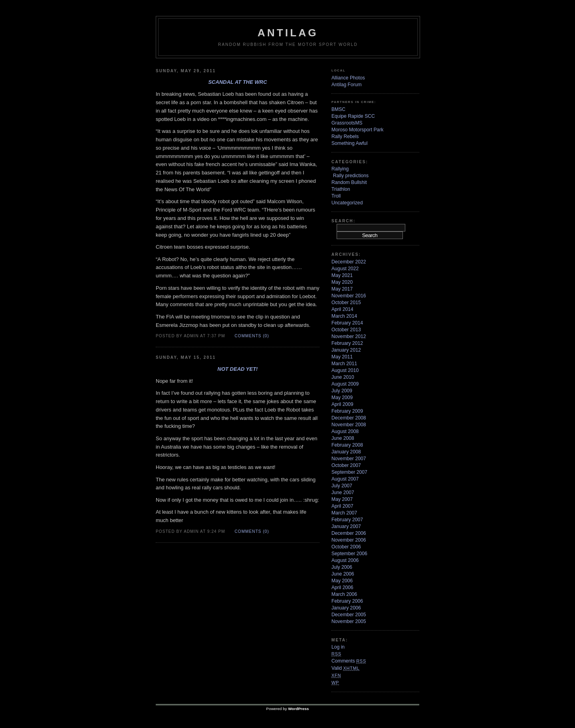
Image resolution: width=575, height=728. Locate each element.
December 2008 (349, 418)
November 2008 (349, 425)
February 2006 (347, 601)
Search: (343, 221)
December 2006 (349, 533)
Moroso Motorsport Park (357, 130)
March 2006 (344, 594)
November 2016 (349, 296)
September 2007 (349, 472)
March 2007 (344, 513)
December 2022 (349, 262)
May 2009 (342, 398)
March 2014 (344, 316)
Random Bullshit (349, 182)
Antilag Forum (347, 85)
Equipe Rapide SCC (353, 116)
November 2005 (349, 621)
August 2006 (345, 560)
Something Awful (349, 143)
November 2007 (349, 459)
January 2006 (346, 608)
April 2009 (342, 404)
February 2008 (347, 445)
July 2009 (342, 391)
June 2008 (343, 438)
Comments (349, 661)
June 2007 (343, 493)
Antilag (288, 33)
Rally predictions (351, 176)
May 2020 (342, 282)
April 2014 (342, 309)
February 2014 (347, 323)
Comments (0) (252, 336)
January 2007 (346, 526)
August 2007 (345, 479)
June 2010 (343, 377)
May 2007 (342, 499)
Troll (336, 196)
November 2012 (349, 336)
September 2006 (349, 554)
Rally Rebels (345, 136)
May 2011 (342, 357)
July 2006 (342, 567)
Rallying (340, 169)
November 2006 (349, 540)
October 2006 (346, 547)
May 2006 (342, 581)
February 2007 (347, 520)
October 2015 (346, 303)
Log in (338, 647)
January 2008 (346, 452)
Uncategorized (347, 203)
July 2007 (342, 486)
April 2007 (342, 506)
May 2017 (342, 289)
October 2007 (346, 465)
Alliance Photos (348, 78)
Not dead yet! (238, 369)
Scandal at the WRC (237, 82)
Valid (345, 668)
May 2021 (342, 275)
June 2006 (343, 574)
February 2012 (347, 343)
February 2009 (347, 411)
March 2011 (344, 364)
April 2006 (342, 588)
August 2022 (345, 269)
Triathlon (341, 189)
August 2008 (345, 431)
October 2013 (346, 330)
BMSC (338, 109)
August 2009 (345, 384)
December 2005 (349, 615)
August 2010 (345, 370)
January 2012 (346, 350)
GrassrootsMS (347, 123)
